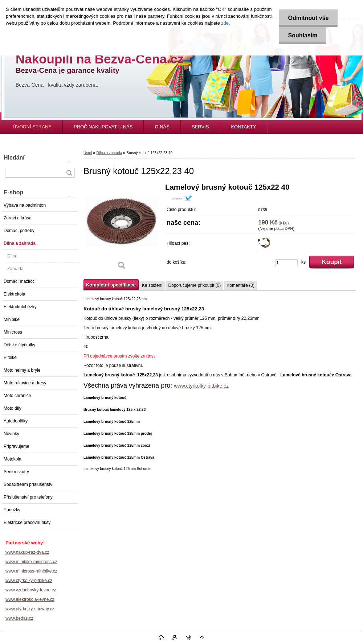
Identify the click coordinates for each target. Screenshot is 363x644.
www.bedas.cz (19, 618)
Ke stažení (152, 285)
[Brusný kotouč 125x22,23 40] (122, 229)
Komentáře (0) (240, 285)
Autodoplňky (16, 421)
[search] (69, 173)
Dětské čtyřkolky (19, 345)
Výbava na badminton (25, 205)
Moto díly (13, 408)
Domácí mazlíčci (20, 281)
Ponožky (12, 510)
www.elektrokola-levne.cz (30, 599)
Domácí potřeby (19, 231)
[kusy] (286, 263)
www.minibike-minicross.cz (31, 562)
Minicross (13, 332)
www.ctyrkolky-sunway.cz (30, 609)
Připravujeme (17, 446)
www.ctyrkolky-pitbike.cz (29, 581)
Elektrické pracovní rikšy (27, 523)
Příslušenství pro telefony (28, 497)
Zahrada (15, 269)
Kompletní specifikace (111, 285)
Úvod (88, 153)
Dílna (12, 256)
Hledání (14, 158)
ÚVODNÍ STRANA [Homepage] (32, 127)
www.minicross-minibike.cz (31, 571)
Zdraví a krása (18, 218)
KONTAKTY (243, 127)
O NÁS (162, 127)
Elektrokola (14, 294)
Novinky (11, 434)
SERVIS (200, 127)
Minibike (12, 319)
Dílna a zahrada (20, 243)
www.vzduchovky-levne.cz (31, 590)
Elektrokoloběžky (20, 307)
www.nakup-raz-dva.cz (27, 552)
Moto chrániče (17, 396)
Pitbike (10, 358)
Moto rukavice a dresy (25, 383)
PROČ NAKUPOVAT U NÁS (103, 127)
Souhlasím (303, 35)
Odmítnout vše (308, 18)
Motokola (13, 459)
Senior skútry (16, 472)
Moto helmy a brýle (22, 370)
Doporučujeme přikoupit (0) (194, 285)
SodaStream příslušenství (28, 484)
